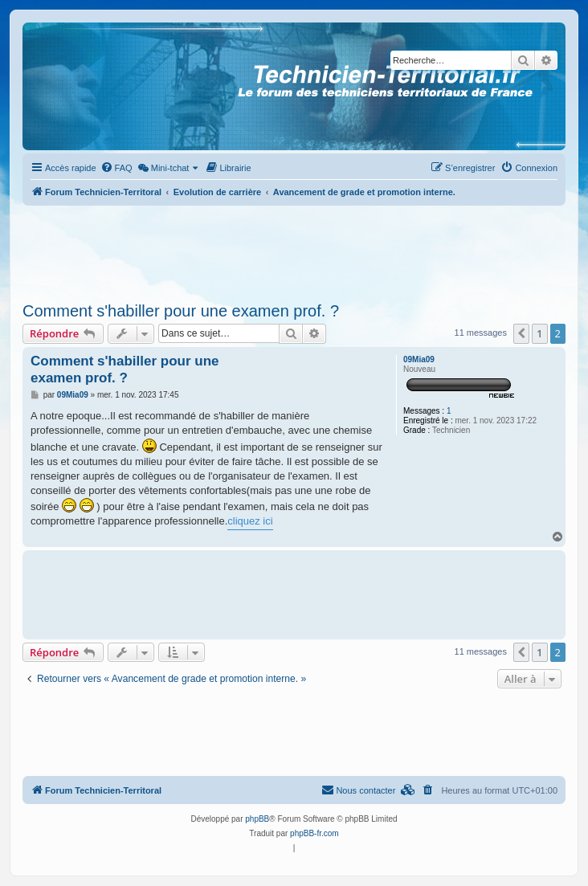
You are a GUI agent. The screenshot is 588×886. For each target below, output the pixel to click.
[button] (521, 333)
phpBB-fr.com (314, 833)
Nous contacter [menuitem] (358, 790)
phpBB (257, 819)
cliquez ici (250, 521)
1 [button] (539, 333)
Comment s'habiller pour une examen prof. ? (181, 311)
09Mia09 (419, 359)
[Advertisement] (294, 249)
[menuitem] (116, 168)
